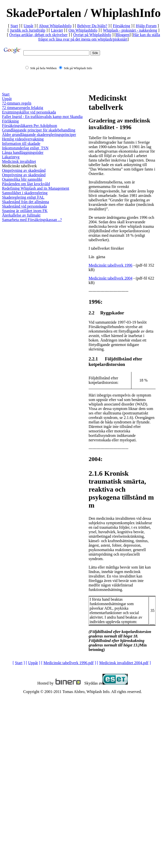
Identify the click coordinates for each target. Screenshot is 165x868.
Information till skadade (21, 144)
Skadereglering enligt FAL (23, 197)
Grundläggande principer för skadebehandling (39, 130)
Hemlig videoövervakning (23, 139)
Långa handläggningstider (23, 152)
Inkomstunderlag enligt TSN (25, 148)
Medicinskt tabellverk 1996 (110, 265)
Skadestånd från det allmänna (26, 202)
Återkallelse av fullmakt (21, 215)
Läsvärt (57, 30)
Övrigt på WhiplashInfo (92, 35)
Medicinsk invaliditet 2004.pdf (124, 663)
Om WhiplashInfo (83, 30)
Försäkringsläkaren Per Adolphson (29, 126)
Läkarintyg (11, 157)
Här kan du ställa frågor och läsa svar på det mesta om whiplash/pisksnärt (99, 37)
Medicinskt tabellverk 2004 (110, 278)
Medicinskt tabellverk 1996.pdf (69, 663)
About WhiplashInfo (55, 26)
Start (14, 26)
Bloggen (122, 35)
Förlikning (10, 121)
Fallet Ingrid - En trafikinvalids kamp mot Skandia (42, 117)
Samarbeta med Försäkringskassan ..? (32, 220)
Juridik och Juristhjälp (28, 30)
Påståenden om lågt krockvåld (26, 184)
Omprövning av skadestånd (24, 170)
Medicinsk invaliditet (19, 161)
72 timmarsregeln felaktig (23, 108)
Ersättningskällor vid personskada (29, 112)
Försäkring (122, 26)
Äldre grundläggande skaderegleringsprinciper (39, 135)
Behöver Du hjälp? (92, 26)
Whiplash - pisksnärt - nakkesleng (130, 30)
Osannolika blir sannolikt (22, 179)
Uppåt (28, 26)
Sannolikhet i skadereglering (25, 193)
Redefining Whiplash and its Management (36, 188)
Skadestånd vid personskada (24, 206)
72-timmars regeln (17, 103)
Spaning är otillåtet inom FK (25, 211)
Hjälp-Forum (146, 26)
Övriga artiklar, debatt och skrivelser (38, 35)
